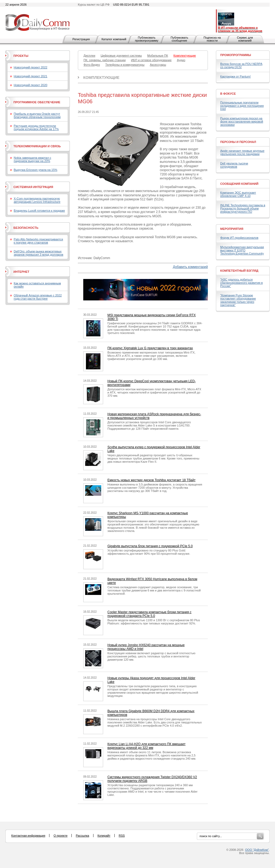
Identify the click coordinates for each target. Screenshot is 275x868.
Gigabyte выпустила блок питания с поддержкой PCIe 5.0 (150, 546)
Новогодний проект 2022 (30, 67)
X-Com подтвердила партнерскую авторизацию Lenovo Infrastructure (37, 200)
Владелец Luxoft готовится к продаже (39, 211)
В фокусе (228, 94)
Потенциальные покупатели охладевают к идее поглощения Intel (242, 106)
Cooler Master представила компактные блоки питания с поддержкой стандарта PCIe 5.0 (149, 614)
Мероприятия (232, 229)
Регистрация (81, 39)
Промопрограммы (236, 55)
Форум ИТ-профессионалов (239, 238)
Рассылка (82, 836)
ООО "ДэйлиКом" (257, 850)
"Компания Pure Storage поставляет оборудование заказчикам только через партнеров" (238, 300)
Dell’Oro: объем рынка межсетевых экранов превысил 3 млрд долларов (39, 253)
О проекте (60, 836)
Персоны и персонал (238, 142)
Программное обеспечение (37, 102)
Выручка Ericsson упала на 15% (35, 170)
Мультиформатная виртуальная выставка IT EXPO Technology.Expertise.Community (242, 250)
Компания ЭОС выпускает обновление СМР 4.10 (238, 194)
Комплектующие (101, 78)
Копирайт (104, 836)
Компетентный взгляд (239, 271)
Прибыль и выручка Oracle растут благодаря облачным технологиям (37, 115)
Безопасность (26, 228)
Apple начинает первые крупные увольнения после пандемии (242, 152)
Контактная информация (28, 836)
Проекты (21, 56)
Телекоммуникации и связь (37, 146)
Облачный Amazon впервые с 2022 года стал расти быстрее (38, 297)
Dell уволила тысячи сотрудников (234, 165)
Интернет (21, 272)
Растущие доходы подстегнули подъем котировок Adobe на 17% (36, 127)
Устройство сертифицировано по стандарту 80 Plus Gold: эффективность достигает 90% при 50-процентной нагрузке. (149, 552)
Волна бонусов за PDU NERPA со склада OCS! (241, 65)
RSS (122, 836)
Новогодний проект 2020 (30, 85)
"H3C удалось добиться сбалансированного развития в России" (241, 283)
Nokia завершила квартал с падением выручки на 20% (32, 159)
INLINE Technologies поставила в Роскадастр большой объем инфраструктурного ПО (243, 208)
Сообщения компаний (239, 184)
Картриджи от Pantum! (236, 76)
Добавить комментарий (190, 267)
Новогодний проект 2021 (30, 76)
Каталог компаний (114, 39)
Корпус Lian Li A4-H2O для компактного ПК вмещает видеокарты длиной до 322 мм (146, 746)
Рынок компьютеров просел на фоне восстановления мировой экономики (242, 122)
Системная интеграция (33, 187)
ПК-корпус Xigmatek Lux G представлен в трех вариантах (150, 348)
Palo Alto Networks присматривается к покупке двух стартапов (38, 241)
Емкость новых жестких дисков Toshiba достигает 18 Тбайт (151, 480)
